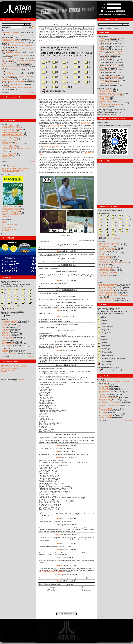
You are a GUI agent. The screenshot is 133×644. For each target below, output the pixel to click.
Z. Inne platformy (105, 361)
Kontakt (3, 234)
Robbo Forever (7, 334)
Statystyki (4, 372)
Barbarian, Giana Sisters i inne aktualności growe (18, 49)
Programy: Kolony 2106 (106, 289)
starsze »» (32, 92)
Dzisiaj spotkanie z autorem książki (14, 81)
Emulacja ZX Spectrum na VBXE (13, 144)
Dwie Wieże (6, 345)
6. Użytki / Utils (104, 98)
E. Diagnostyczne (105, 355)
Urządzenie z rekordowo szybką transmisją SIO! (18, 36)
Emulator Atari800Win (9, 167)
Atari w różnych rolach (106, 414)
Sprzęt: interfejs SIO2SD (107, 300)
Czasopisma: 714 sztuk (10, 207)
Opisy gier (4, 319)
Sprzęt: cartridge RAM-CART (108, 294)
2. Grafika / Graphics (106, 92)
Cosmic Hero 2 (104, 45)
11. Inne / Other (104, 106)
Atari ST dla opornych (9, 153)
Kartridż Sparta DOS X (9, 131)
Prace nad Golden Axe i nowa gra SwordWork (17, 46)
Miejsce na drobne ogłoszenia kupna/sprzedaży (114, 295)
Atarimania (5, 226)
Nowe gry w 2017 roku (9, 140)
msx (122, 225)
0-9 (4, 290)
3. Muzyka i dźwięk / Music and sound (111, 93)
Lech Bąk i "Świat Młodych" (108, 248)
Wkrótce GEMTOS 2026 (10, 58)
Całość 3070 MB (8, 308)
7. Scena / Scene (104, 100)
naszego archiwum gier (51, 146)
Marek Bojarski (104, 274)
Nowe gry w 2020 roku (9, 137)
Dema (116, 29)
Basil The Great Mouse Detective (13, 347)
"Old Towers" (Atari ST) (10, 321)
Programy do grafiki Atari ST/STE (110, 64)
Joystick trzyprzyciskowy (107, 401)
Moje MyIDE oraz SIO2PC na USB (110, 403)
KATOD (101, 255)
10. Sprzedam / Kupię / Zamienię (109, 104)
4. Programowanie (106, 327)
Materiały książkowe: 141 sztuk (12, 210)
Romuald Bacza (104, 258)
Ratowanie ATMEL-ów (106, 391)
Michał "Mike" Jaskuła (106, 250)
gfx (128, 219)
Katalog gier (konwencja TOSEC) (12, 312)
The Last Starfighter (9, 344)
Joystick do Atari (104, 394)
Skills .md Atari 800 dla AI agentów (110, 54)
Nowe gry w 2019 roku (9, 139)
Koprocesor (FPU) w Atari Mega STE (111, 38)
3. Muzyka (103, 323)
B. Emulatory (104, 346)
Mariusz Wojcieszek (105, 256)
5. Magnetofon (104, 330)
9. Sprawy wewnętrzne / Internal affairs (111, 103)
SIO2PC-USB (103, 386)
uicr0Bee (59, 534)
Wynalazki (101, 380)
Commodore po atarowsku (11, 33)
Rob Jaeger (103, 266)
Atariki (4, 221)
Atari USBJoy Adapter (106, 287)
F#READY (102, 251)
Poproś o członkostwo (119, 15)
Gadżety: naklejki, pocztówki (108, 292)
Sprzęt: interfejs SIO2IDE (107, 299)
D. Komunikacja (105, 352)
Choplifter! (5, 326)
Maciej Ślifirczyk (104, 271)
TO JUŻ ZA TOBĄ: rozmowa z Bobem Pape (113, 263)
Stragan (100, 282)
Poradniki (4, 124)
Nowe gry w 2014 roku (9, 155)
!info (115, 222)
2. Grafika (103, 320)
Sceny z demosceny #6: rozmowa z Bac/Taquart (18, 60)
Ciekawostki (103, 74)
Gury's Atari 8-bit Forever (10, 224)
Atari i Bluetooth (104, 385)
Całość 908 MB (105, 364)
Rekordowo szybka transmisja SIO (110, 67)
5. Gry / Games (104, 96)
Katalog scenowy (103, 214)
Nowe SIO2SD (104, 388)
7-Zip (18, 316)
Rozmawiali (101, 242)
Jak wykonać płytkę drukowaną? (109, 406)
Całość (6, 316)
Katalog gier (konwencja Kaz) (11, 281)
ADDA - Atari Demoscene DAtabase (110, 210)
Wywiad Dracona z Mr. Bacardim (109, 245)
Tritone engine (7, 157)
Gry (103, 29)
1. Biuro (102, 317)
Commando (6, 329)
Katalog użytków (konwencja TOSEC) (110, 368)
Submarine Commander (10, 323)
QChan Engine (7, 158)
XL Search (5, 231)
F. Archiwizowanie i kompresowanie (112, 358)
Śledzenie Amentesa (105, 259)
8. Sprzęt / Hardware (106, 101)
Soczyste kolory (104, 411)
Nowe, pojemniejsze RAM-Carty (109, 284)
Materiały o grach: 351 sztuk (11, 213)
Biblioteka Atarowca (8, 175)
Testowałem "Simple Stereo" (108, 398)
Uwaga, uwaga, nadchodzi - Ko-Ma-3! (111, 51)
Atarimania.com (86, 122)
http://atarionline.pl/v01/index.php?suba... (53, 572)
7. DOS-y (102, 336)
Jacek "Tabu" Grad (105, 267)
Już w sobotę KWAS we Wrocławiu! (14, 42)
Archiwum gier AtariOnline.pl (48, 41)
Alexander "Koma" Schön (107, 269)
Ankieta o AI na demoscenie (11, 70)
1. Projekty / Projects (106, 90)
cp (128, 216)
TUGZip (23, 316)
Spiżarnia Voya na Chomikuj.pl (12, 215)
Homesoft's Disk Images (57, 125)
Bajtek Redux (6, 216)
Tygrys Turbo (103, 396)
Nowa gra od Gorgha (106, 58)
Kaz (59, 251)
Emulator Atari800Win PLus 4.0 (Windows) (16, 168)
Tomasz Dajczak (104, 246)
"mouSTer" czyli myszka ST (108, 286)
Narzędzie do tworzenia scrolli (12, 129)
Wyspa (4, 340)
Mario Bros (6, 331)
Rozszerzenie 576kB (106, 409)
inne (18, 306)
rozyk (59, 316)
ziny (115, 235)
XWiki (4, 223)
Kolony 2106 (6, 336)
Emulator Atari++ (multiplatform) (12, 170)
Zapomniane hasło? (104, 15)
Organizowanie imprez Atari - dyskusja (14, 365)
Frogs (4, 324)
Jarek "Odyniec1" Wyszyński (108, 272)
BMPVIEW (6, 152)
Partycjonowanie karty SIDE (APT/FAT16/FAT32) (18, 149)
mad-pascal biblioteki (106, 71)
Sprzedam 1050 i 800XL (107, 42)
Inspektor (5, 352)
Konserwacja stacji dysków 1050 (13, 134)
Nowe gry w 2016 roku (9, 145)
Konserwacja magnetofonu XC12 (13, 136)
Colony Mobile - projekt (9, 370)
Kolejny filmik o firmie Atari (107, 61)
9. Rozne (102, 342)
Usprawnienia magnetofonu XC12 (13, 132)
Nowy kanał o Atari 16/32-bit (11, 73)
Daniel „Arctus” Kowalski (107, 253)
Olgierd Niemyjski (105, 275)
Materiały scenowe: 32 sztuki (11, 208)
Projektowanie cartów (106, 393)
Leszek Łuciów (104, 261)
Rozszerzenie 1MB (105, 399)
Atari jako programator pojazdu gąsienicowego (17, 88)
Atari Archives (6, 227)
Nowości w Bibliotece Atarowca (12, 84)
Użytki (109, 29)
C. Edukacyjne (104, 349)
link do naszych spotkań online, (109, 124)
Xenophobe (6, 332)
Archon (4, 342)
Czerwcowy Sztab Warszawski (109, 83)
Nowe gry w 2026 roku (9, 126)
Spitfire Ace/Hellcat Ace (10, 339)
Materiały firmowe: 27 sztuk (11, 211)
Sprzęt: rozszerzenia (105, 291)
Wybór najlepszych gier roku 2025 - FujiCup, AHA (18, 76)
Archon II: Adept (7, 337)
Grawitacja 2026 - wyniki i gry (12, 52)
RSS (31, 27)
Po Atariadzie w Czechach (11, 41)
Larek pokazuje (7, 142)
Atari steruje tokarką (105, 417)
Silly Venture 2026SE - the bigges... (110, 77)
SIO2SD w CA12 (104, 390)
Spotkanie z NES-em (9, 39)
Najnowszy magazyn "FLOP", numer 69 (15, 67)
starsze (33, 162)
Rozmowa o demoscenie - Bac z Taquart (15, 55)
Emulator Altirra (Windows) (11, 172)
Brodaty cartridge (8, 79)
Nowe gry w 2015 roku (9, 147)
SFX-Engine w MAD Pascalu (11, 128)
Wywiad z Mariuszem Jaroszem (109, 243)
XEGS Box (102, 412)
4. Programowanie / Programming (110, 95)
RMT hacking (103, 48)
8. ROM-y (103, 339)
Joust (4, 328)
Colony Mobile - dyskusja (9, 368)
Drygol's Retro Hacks (9, 229)
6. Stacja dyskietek (106, 333)
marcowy (59, 575)
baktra (59, 458)
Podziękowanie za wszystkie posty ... (111, 80)
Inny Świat (5, 350)
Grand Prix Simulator (9, 353)
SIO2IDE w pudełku (105, 415)
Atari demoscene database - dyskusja (14, 367)
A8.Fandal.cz (85, 124)
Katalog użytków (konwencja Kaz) (109, 308)
